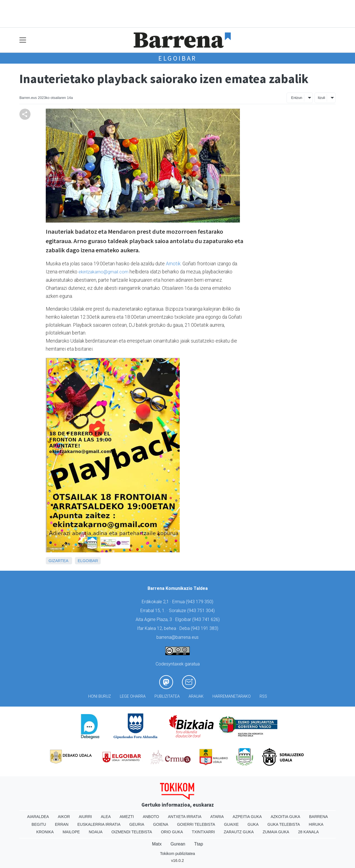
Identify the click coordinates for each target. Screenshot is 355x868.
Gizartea (58, 561)
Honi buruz (100, 696)
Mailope (71, 832)
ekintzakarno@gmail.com (103, 272)
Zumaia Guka (276, 832)
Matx (157, 844)
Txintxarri (203, 832)
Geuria (137, 824)
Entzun (297, 98)
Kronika (45, 832)
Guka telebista (284, 824)
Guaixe (231, 824)
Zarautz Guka (239, 832)
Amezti (127, 817)
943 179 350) (200, 602)
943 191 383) (205, 628)
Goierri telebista (196, 824)
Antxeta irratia (185, 817)
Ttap (199, 844)
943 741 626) (207, 619)
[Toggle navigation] (23, 40)
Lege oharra (133, 696)
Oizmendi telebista (132, 832)
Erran (62, 824)
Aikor (64, 817)
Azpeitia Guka (247, 817)
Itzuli (321, 98)
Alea (106, 817)
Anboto (151, 817)
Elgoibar (177, 58)
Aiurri (85, 817)
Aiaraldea (38, 817)
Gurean (178, 844)
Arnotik (173, 264)
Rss (263, 696)
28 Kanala (309, 832)
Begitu (39, 824)
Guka (253, 824)
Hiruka (316, 824)
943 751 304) (202, 611)
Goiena (161, 824)
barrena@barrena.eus (177, 637)
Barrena (318, 817)
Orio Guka (172, 832)
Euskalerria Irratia (99, 824)
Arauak (196, 696)
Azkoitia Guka (286, 817)
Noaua (96, 832)
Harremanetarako (232, 696)
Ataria (217, 817)
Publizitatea (167, 696)
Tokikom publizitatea (177, 854)
